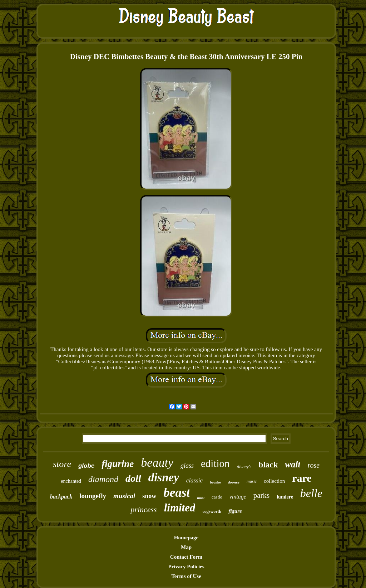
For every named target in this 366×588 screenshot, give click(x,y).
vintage (238, 497)
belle (311, 493)
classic (194, 480)
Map (186, 547)
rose (313, 465)
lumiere (285, 497)
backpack (61, 497)
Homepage (186, 538)
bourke (215, 482)
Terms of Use (186, 576)
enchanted (71, 481)
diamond (103, 479)
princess (144, 509)
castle (217, 497)
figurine (118, 464)
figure (235, 511)
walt (293, 464)
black (268, 465)
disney (164, 477)
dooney (234, 482)
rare (302, 478)
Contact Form (186, 557)
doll (133, 478)
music (252, 481)
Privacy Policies (186, 567)
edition (215, 463)
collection (274, 481)
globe (86, 466)
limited (180, 508)
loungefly (93, 496)
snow (149, 496)
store (62, 464)
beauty (157, 463)
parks (262, 495)
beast (177, 493)
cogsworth (212, 511)
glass (187, 466)
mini (201, 498)
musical (124, 496)
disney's (244, 466)
